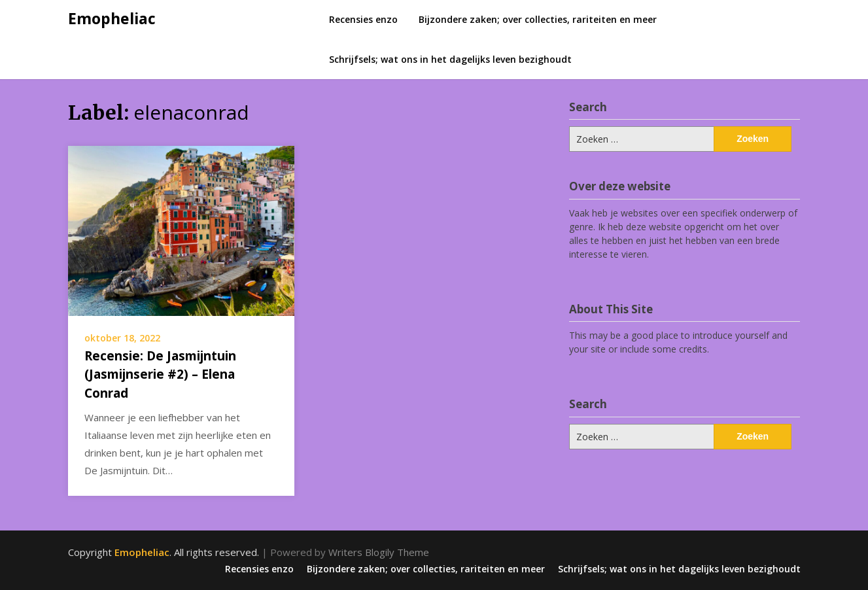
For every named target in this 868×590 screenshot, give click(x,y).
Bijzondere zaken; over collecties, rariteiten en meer (538, 19)
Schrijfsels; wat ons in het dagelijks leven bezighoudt (450, 59)
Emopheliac (112, 18)
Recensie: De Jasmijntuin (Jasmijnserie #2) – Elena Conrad (160, 374)
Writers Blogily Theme (379, 552)
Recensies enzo (363, 19)
